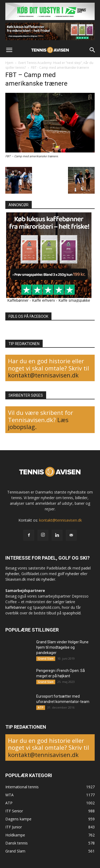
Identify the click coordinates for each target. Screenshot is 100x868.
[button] (9, 50)
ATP (41, 708)
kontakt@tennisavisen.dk (43, 375)
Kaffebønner (18, 300)
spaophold (71, 613)
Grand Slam (46, 659)
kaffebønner (16, 607)
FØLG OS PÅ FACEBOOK (28, 316)
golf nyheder (68, 574)
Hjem (9, 63)
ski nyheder (45, 579)
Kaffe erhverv (43, 300)
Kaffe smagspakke (74, 300)
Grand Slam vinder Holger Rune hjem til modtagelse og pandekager (62, 647)
